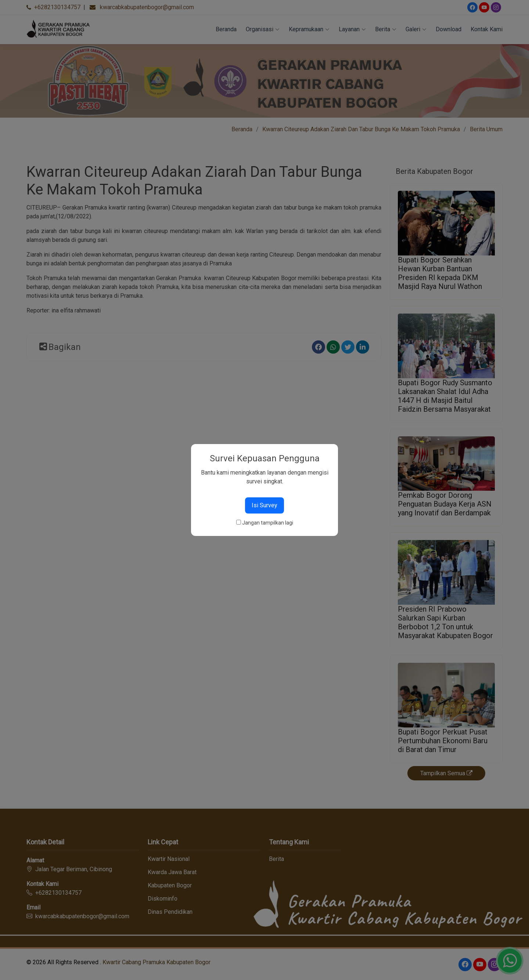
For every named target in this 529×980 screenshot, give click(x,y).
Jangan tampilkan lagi (268, 523)
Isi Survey (264, 505)
